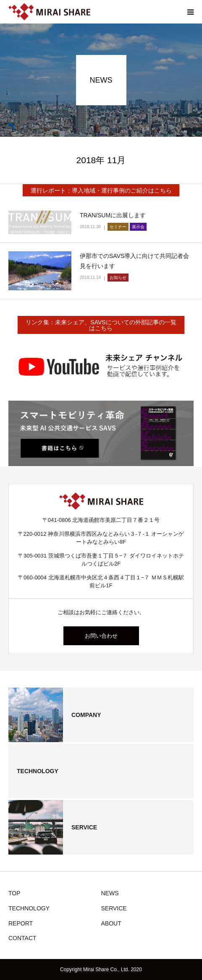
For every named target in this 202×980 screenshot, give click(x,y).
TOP (14, 893)
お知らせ (118, 278)
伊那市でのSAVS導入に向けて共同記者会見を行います (134, 261)
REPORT (21, 923)
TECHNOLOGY (29, 908)
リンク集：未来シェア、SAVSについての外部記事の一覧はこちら (101, 325)
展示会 (138, 227)
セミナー (118, 227)
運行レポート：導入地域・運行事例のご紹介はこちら (101, 190)
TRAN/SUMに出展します (113, 215)
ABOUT (111, 923)
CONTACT (22, 938)
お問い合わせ (101, 636)
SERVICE (114, 908)
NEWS (110, 893)
